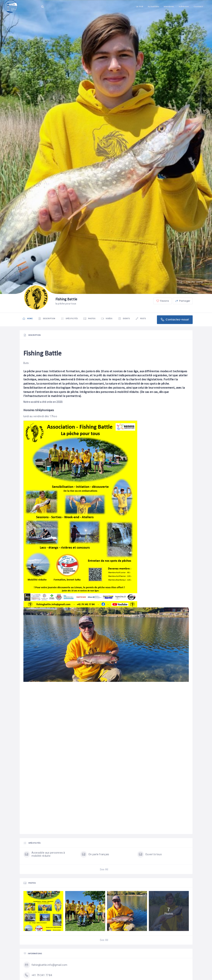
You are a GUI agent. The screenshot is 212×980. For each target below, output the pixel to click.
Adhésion (184, 6)
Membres (169, 6)
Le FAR (140, 6)
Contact (198, 6)
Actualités (153, 6)
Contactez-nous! (175, 320)
